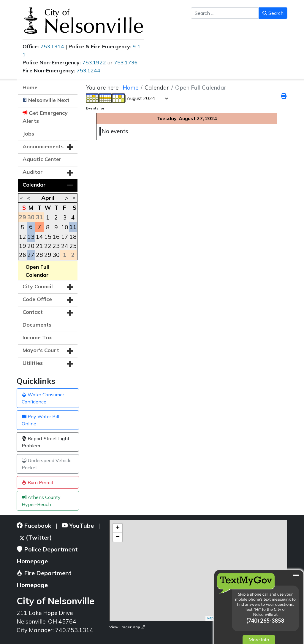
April (48, 198)
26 (23, 255)
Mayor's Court (41, 350)
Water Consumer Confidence (43, 398)
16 (56, 237)
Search (273, 13)
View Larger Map (127, 627)
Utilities (33, 363)
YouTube (78, 525)
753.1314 (52, 46)
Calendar (34, 185)
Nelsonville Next (49, 100)
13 (31, 237)
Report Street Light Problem (46, 442)
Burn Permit (38, 482)
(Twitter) (36, 537)
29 (48, 255)
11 (73, 227)
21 (39, 246)
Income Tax (37, 337)
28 (39, 255)
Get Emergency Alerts (45, 117)
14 (39, 237)
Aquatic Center (42, 159)
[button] (70, 147)
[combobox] (225, 13)
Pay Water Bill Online (40, 420)
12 (23, 237)
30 (56, 255)
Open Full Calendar (38, 271)
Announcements (43, 146)
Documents (37, 325)
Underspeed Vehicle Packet (47, 464)
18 (73, 237)
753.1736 (126, 62)
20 (31, 246)
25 (73, 246)
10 (65, 227)
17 (65, 237)
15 (48, 237)
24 (65, 246)
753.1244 (88, 70)
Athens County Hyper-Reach (41, 501)
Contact (33, 312)
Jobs (28, 134)
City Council (38, 286)
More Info (259, 639)
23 (56, 246)
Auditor (33, 172)
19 (23, 246)
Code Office (37, 299)
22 (48, 246)
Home (30, 87)
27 (31, 255)
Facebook (34, 525)
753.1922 (94, 62)
